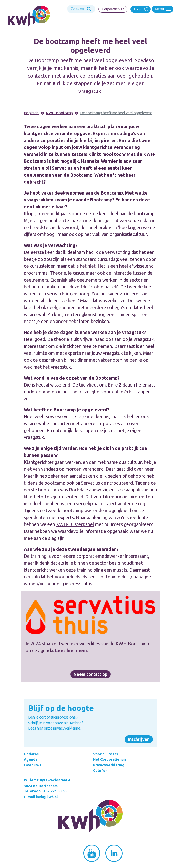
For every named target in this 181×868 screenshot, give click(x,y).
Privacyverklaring (109, 765)
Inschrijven (139, 739)
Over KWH (33, 765)
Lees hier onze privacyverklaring (54, 728)
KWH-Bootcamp (59, 113)
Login (141, 9)
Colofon (100, 771)
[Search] (81, 9)
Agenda (31, 759)
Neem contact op (90, 674)
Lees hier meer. (72, 650)
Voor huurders (105, 754)
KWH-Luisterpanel (75, 524)
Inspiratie (31, 113)
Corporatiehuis (113, 9)
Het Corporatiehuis (110, 759)
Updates (31, 754)
